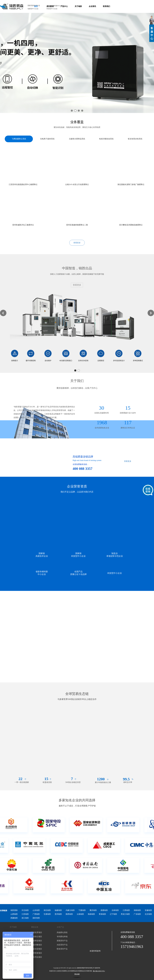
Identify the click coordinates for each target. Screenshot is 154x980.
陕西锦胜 (69, 914)
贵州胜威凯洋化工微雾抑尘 (23, 225)
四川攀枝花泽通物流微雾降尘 (131, 225)
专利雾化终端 (62, 937)
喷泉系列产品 (62, 949)
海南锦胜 (91, 914)
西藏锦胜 (14, 918)
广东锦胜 (137, 914)
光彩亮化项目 (37, 957)
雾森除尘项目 (37, 937)
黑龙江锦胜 (125, 914)
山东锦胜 (36, 910)
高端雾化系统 (62, 932)
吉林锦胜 (115, 910)
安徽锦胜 (148, 910)
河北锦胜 (25, 910)
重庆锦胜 (93, 910)
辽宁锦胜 (113, 914)
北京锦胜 (148, 914)
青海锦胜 (102, 914)
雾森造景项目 (37, 932)
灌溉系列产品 (62, 941)
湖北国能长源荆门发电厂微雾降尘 (131, 184)
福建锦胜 (58, 910)
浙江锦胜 (25, 918)
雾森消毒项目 (37, 945)
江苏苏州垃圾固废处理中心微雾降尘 (23, 184)
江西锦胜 (126, 910)
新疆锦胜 (104, 910)
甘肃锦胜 (47, 914)
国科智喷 (36, 918)
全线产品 (60, 927)
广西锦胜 (36, 914)
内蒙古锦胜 (70, 910)
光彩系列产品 (62, 945)
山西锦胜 (14, 914)
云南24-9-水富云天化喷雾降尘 (77, 184)
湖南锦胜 (137, 910)
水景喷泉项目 (37, 953)
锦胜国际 (14, 910)
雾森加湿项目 (37, 949)
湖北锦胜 (47, 910)
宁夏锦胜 (82, 910)
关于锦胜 (13, 927)
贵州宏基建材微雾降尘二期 (77, 225)
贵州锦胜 (58, 914)
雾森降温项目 (37, 941)
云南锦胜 (80, 914)
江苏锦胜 (25, 914)
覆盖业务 (35, 927)
